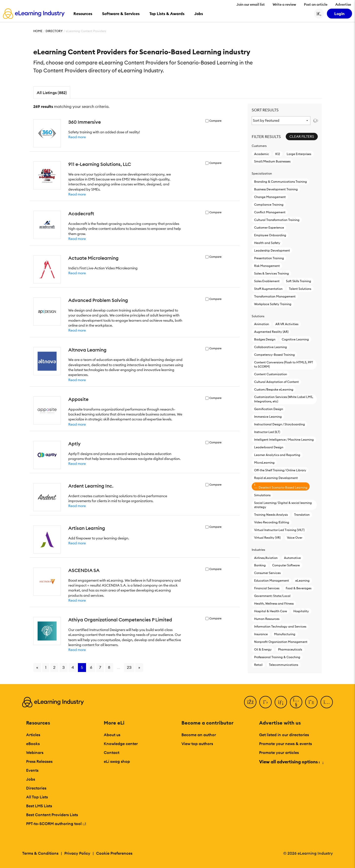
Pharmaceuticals (290, 649)
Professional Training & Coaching (277, 657)
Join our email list (251, 4)
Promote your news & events (285, 744)
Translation (302, 515)
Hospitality (301, 611)
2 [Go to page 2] (54, 667)
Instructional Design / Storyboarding (280, 424)
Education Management (272, 581)
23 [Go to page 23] (129, 667)
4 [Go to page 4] (73, 667)
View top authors (197, 744)
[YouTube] (296, 702)
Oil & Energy (263, 649)
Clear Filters (302, 137)
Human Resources (267, 619)
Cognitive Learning (295, 339)
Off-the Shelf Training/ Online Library (280, 470)
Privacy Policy (77, 853)
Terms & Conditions (40, 853)
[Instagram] (327, 702)
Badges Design (265, 339)
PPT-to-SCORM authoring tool (56, 824)
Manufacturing (285, 634)
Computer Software (286, 565)
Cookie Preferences (114, 853)
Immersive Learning (268, 417)
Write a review (284, 4)
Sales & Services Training (272, 273)
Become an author (199, 735)
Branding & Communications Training (281, 182)
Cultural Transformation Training (277, 220)
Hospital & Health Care (271, 611)
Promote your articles (279, 752)
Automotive (292, 558)
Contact (112, 752)
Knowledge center (121, 744)
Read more (77, 137)
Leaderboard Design (269, 447)
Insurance (261, 634)
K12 (278, 154)
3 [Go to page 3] (63, 667)
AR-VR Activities (287, 324)
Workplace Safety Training (273, 304)
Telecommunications (284, 665)
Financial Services (267, 588)
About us (112, 735)
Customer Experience (269, 227)
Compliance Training (269, 205)
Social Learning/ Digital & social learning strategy (283, 505)
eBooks (33, 744)
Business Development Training (276, 189)
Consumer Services (267, 573)
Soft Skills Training (299, 281)
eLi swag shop (117, 761)
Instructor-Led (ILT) (267, 432)
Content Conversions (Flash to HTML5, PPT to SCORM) (284, 364)
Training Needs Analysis (271, 515)
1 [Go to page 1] (46, 667)
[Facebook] (250, 702)
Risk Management (267, 266)
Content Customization (271, 374)
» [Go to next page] (139, 667)
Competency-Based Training (275, 355)
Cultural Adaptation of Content (276, 382)
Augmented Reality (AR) (271, 332)
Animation (262, 324)
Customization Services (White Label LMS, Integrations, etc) (284, 399)
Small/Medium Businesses (272, 161)
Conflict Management (270, 212)
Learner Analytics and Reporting (277, 455)
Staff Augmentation (268, 289)
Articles (33, 735)
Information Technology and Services (280, 626)
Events (32, 770)
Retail (258, 665)
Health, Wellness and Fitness (274, 603)
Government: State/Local (272, 596)
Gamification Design (269, 409)
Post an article (316, 4)
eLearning (302, 581)
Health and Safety (267, 243)
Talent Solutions (300, 289)
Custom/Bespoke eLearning (274, 389)
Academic (262, 154)
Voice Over (295, 538)
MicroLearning (264, 463)
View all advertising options (291, 762)
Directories (36, 788)
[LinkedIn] (281, 702)
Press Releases (39, 761)
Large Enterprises (299, 154)
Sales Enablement (267, 281)
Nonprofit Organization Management (281, 642)
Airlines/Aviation (266, 558)
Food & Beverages (299, 588)
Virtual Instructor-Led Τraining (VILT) (279, 530)
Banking (260, 565)
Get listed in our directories (284, 735)
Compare (215, 121)
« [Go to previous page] (37, 667)
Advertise (343, 4)
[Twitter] (266, 702)
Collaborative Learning (271, 347)
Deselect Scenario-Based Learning (281, 486)
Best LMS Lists (39, 806)
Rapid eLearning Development (276, 478)
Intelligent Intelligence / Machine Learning (284, 440)
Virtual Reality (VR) (267, 538)
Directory (54, 31)
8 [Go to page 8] (109, 667)
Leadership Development (272, 250)
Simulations (262, 495)
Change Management (270, 197)
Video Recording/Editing (272, 522)
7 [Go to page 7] (100, 667)
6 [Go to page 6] (91, 667)
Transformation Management (275, 296)
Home (38, 31)
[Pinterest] (311, 702)
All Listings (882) (52, 93)
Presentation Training (269, 258)
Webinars (35, 752)
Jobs (31, 779)
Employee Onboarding (270, 235)
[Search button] (319, 14)
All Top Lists (37, 797)
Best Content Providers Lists (52, 815)
